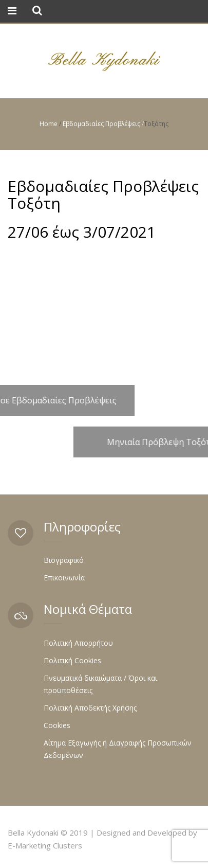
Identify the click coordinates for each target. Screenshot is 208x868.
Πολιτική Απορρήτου (78, 643)
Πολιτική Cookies (72, 660)
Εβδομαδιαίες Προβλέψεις (101, 124)
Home (49, 124)
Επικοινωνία (64, 578)
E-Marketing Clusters (45, 845)
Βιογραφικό (64, 560)
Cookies (57, 725)
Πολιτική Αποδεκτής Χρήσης (90, 708)
